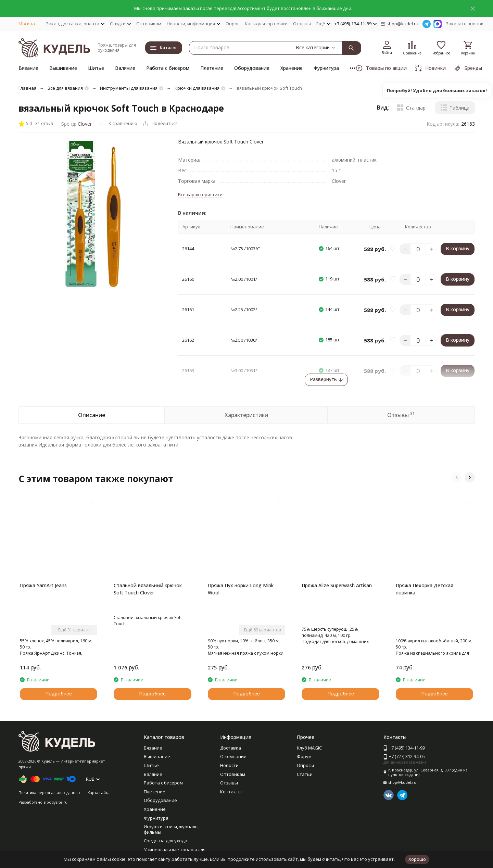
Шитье (96, 68)
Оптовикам (149, 24)
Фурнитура (326, 68)
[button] (457, 477)
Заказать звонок (465, 24)
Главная (27, 88)
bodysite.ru (57, 802)
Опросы (305, 765)
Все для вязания (65, 88)
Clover (85, 124)
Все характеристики (200, 194)
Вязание (28, 68)
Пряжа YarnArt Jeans (43, 585)
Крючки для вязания (197, 88)
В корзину (458, 248)
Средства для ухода (166, 841)
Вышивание (63, 68)
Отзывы (302, 24)
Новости (229, 765)
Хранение (292, 68)
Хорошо (417, 859)
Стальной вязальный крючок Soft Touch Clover (148, 589)
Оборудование (252, 68)
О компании (233, 756)
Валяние (125, 68)
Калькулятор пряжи (266, 24)
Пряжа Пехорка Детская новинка (425, 589)
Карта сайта (99, 792)
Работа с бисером (168, 68)
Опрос (232, 24)
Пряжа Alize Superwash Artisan (337, 585)
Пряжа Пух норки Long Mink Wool (241, 589)
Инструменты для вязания (129, 88)
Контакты (231, 792)
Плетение (212, 68)
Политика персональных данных (49, 792)
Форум (304, 756)
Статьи (305, 774)
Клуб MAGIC (309, 748)
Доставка (231, 748)
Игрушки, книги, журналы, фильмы (172, 829)
